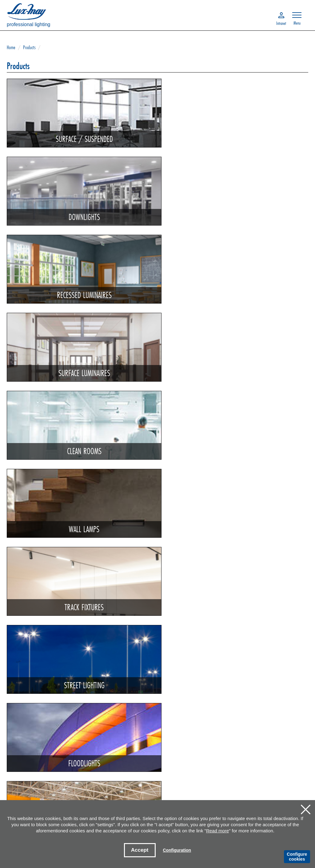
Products (29, 47)
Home (11, 47)
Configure (297, 857)
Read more (217, 831)
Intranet (281, 23)
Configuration (177, 850)
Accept (140, 850)
